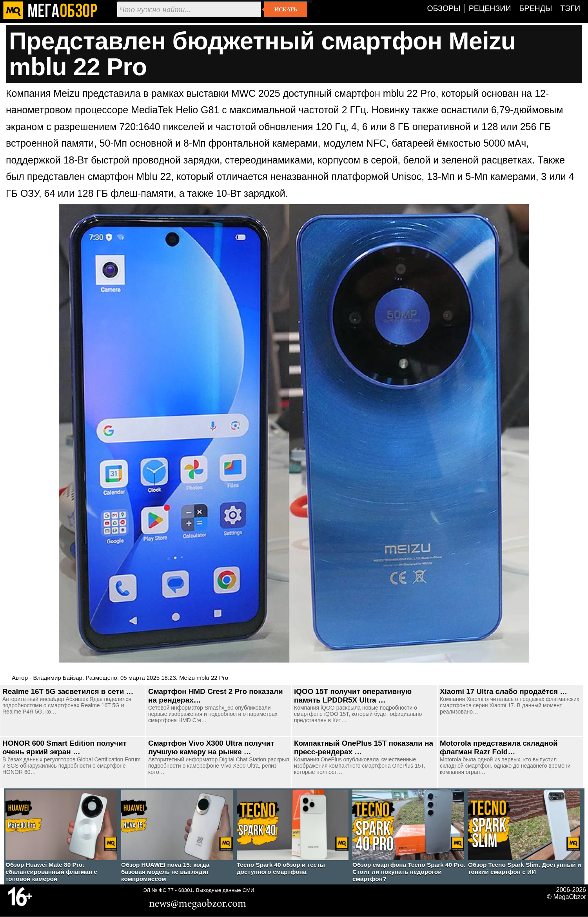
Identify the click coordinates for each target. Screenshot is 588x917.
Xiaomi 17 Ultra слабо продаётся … (504, 691)
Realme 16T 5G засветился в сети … (68, 691)
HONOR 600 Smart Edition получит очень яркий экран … (64, 747)
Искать (286, 9)
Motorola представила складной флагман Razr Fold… (499, 747)
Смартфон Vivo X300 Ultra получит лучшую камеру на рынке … (211, 747)
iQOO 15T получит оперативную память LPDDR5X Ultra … (353, 696)
